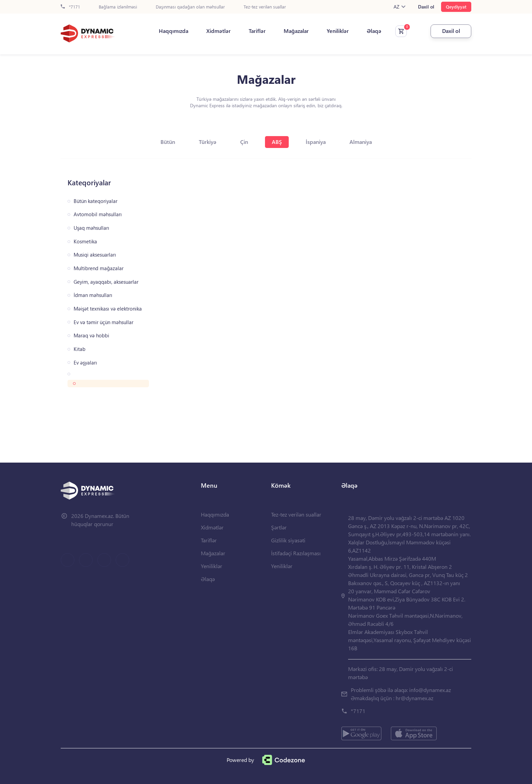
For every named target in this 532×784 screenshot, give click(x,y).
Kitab (80, 349)
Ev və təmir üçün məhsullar (103, 322)
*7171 (70, 7)
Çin (244, 142)
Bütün (168, 142)
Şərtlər (279, 527)
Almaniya (361, 142)
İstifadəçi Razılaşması (296, 553)
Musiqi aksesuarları (95, 255)
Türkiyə (208, 142)
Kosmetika (85, 241)
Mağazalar (296, 31)
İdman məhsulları (93, 295)
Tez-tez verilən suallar (265, 7)
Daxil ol (426, 7)
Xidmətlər (218, 31)
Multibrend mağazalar (99, 268)
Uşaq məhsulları (91, 228)
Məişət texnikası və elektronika (108, 309)
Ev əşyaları (85, 363)
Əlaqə (374, 31)
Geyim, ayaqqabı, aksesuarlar (106, 282)
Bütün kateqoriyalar (96, 201)
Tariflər (257, 31)
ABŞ (277, 142)
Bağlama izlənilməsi (118, 7)
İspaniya (316, 142)
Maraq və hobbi (91, 335)
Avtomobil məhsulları (98, 214)
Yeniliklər (338, 31)
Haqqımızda (174, 31)
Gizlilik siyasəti (288, 540)
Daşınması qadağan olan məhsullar (190, 7)
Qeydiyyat (456, 7)
